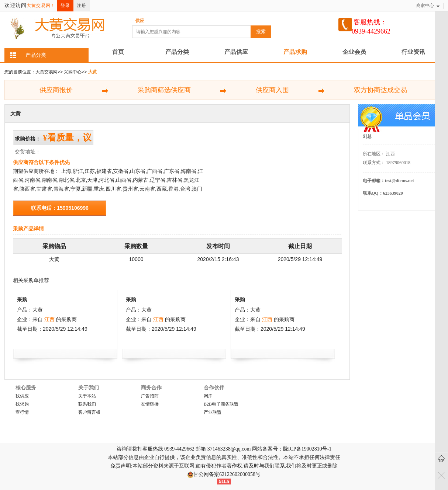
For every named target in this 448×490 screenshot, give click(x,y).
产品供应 (236, 52)
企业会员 (354, 52)
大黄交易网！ (41, 6)
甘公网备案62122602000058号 (227, 474)
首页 (118, 52)
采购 (22, 299)
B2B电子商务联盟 (221, 404)
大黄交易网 (46, 72)
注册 (82, 6)
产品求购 (295, 52)
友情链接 (150, 404)
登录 (65, 6)
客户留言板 (89, 412)
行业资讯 (413, 52)
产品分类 (177, 52)
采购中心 (73, 72)
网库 (208, 396)
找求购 (22, 404)
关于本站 (87, 396)
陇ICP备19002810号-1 (307, 449)
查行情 (22, 412)
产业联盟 (213, 412)
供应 (140, 21)
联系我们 (87, 404)
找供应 (22, 396)
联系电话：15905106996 (60, 208)
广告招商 (150, 396)
